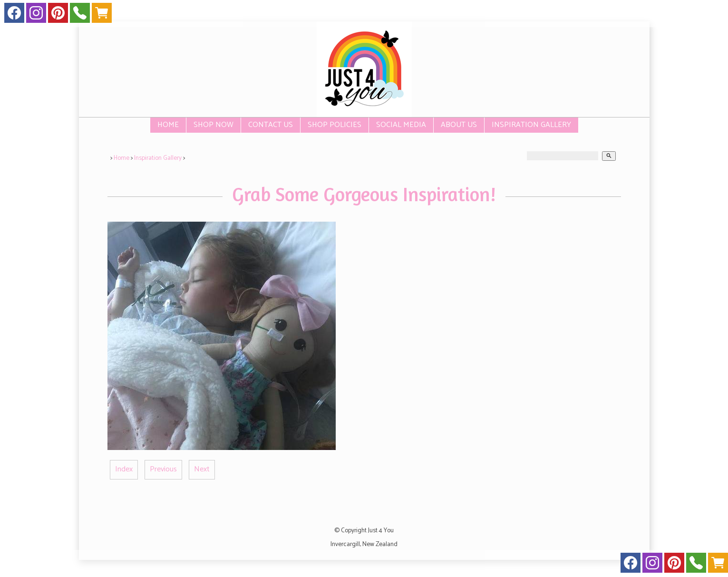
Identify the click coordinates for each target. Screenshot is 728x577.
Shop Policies (335, 125)
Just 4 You (381, 530)
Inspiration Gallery (531, 125)
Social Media (401, 125)
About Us (459, 125)
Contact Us (271, 125)
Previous (163, 469)
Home (168, 125)
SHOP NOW (214, 125)
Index (124, 469)
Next (202, 469)
